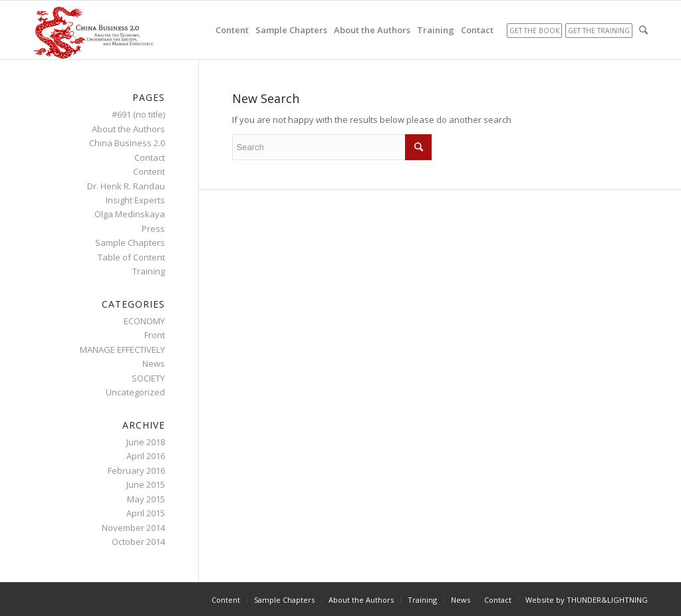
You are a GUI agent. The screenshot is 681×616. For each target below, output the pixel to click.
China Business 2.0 (127, 143)
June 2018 (146, 442)
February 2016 (136, 470)
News (154, 363)
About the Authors (128, 129)
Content (149, 171)
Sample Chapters (130, 243)
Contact (150, 157)
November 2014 (133, 528)
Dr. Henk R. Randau (126, 186)
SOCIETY (148, 378)
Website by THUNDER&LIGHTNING (587, 600)
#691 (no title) (138, 114)
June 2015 (146, 484)
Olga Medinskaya (130, 214)
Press (153, 229)
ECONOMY (144, 321)
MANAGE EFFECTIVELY (122, 350)
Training (149, 271)
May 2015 (146, 499)
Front (155, 335)
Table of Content (131, 257)
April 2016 (146, 456)
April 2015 (146, 513)
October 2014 (138, 542)
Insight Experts (135, 200)
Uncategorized (135, 392)
